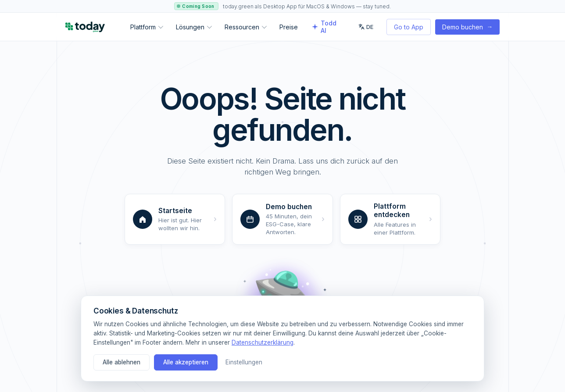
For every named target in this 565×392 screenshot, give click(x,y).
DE (366, 27)
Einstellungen (244, 362)
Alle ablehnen (122, 362)
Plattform (147, 27)
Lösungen (194, 27)
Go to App (409, 27)
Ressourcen (246, 27)
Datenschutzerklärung (263, 342)
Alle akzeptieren (186, 362)
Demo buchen (467, 27)
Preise (289, 27)
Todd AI (324, 27)
